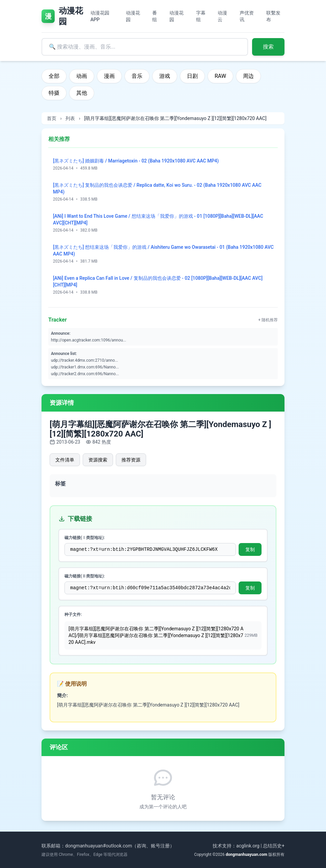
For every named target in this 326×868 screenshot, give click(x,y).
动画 (82, 76)
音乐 (137, 76)
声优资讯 (247, 16)
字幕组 (201, 16)
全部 (54, 76)
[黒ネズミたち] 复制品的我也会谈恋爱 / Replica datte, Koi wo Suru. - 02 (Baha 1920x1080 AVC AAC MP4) (157, 188)
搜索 (268, 47)
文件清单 (65, 460)
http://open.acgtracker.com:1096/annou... (89, 340)
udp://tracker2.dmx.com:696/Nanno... (85, 374)
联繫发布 (273, 16)
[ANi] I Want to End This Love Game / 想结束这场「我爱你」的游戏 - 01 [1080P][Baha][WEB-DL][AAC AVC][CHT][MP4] (158, 219)
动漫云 (222, 16)
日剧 (192, 76)
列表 (70, 118)
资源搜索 (98, 460)
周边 (248, 76)
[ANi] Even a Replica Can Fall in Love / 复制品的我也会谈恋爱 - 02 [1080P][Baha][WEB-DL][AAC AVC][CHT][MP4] (158, 281)
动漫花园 (133, 16)
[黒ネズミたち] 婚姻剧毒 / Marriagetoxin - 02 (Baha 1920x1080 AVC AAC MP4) (136, 161)
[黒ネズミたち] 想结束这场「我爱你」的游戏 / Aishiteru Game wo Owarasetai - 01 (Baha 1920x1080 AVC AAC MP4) (163, 250)
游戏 (165, 76)
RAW (220, 76)
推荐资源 (131, 460)
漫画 (109, 76)
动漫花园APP (100, 16)
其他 (82, 93)
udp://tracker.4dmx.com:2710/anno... (85, 360)
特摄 (54, 93)
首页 (52, 118)
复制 (250, 549)
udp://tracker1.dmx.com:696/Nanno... (85, 367)
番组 (155, 16)
